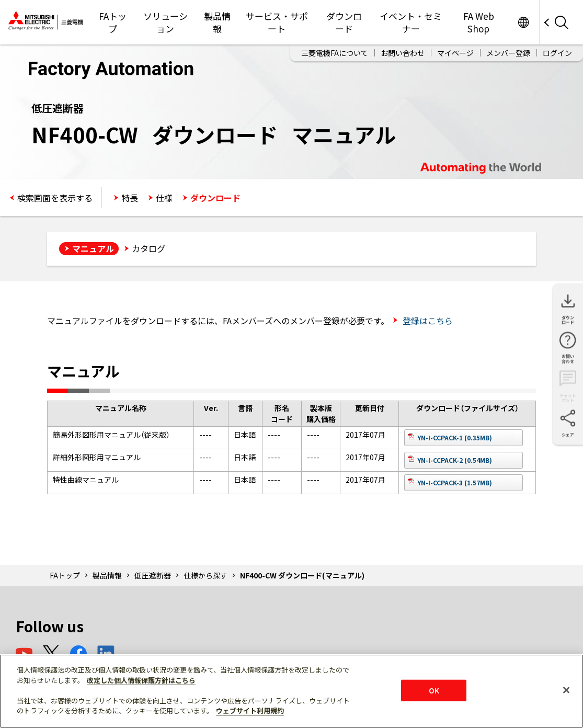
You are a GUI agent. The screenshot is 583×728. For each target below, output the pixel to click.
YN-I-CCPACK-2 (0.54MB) (455, 460)
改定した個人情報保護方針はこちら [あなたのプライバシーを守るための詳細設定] (141, 680)
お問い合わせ (403, 53)
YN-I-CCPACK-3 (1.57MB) (455, 482)
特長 (130, 198)
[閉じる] (566, 690)
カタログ (148, 248)
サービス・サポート (277, 22)
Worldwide (523, 22)
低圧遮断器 (153, 575)
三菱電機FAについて (335, 53)
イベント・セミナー (411, 22)
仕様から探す (205, 575)
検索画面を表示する (55, 198)
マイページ (455, 53)
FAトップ (113, 22)
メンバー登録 (508, 53)
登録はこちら (427, 321)
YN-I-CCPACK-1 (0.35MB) (455, 437)
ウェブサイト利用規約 (250, 710)
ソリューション (165, 22)
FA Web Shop (479, 22)
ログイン (557, 53)
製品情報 (217, 22)
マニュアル (93, 248)
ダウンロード (344, 22)
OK (434, 690)
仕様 (164, 198)
